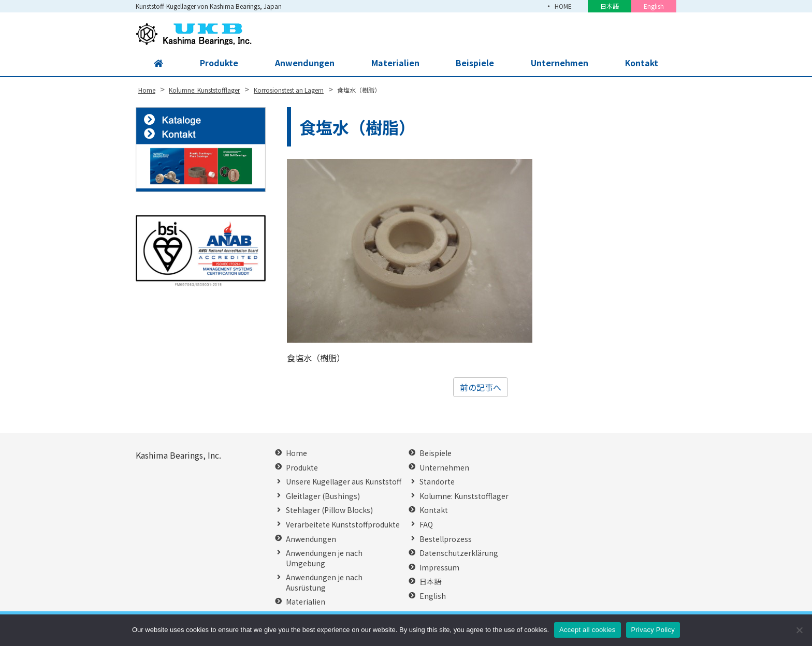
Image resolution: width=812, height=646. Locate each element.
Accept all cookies (588, 630)
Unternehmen (559, 63)
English (654, 6)
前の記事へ (481, 387)
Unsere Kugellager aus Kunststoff (344, 482)
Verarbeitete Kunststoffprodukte (343, 525)
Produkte (219, 63)
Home (296, 453)
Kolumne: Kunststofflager (464, 496)
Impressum (439, 568)
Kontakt (641, 63)
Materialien (394, 63)
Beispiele (474, 63)
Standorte (437, 482)
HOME (563, 6)
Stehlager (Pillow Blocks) (329, 510)
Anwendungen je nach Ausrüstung (324, 583)
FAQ (426, 525)
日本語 (610, 6)
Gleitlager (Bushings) (323, 496)
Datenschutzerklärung (459, 553)
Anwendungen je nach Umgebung (324, 558)
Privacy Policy (653, 630)
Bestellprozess (446, 539)
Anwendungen (304, 63)
